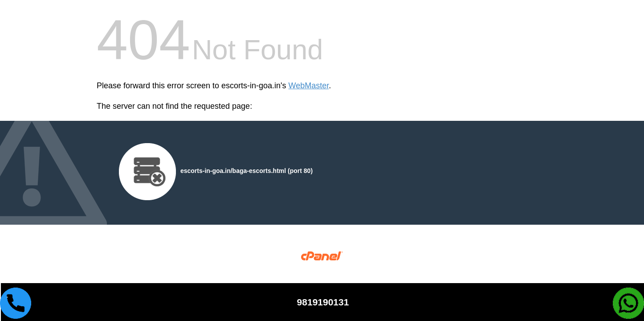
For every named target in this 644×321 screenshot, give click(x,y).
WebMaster (309, 86)
